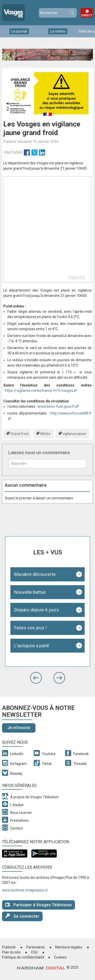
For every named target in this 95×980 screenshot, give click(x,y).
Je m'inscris (19, 728)
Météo (45, 434)
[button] (36, 678)
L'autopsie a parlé (32, 646)
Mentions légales (69, 947)
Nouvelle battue (30, 592)
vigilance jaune (74, 434)
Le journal (19, 31)
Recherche (72, 13)
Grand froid (19, 434)
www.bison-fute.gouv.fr (56, 406)
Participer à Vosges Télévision (39, 905)
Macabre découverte (35, 574)
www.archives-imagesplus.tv (25, 890)
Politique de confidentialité (23, 957)
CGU (34, 952)
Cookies (60, 957)
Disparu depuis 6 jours (37, 610)
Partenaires (35, 947)
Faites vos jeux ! (30, 628)
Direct (87, 15)
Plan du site (11, 952)
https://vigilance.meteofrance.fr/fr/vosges (39, 391)
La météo (58, 31)
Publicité (9, 947)
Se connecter (22, 916)
